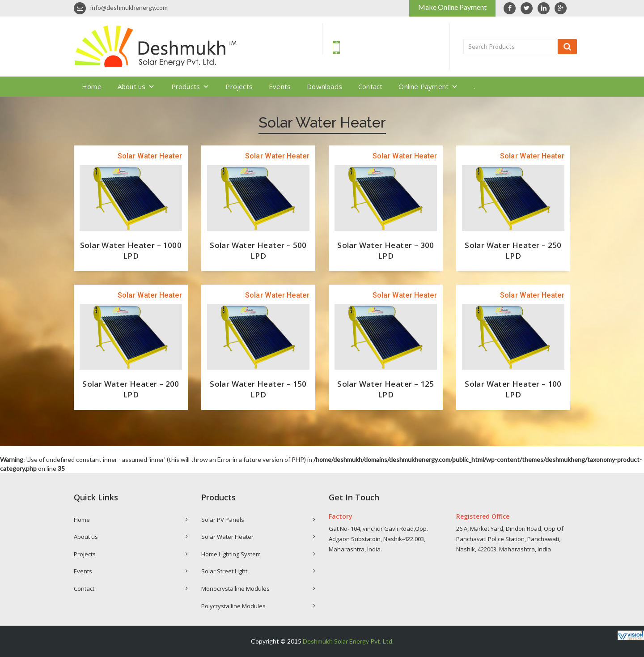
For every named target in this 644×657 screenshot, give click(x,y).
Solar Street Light (224, 571)
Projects (239, 86)
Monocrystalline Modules (235, 589)
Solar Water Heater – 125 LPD (386, 389)
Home (92, 86)
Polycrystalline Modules (233, 606)
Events (280, 86)
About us (136, 86)
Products (191, 86)
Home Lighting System (231, 554)
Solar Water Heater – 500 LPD (258, 250)
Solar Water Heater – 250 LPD (513, 250)
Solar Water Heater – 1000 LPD (131, 250)
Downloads (324, 86)
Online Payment (428, 86)
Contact (370, 86)
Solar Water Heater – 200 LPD (131, 389)
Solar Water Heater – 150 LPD (258, 389)
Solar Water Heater (227, 537)
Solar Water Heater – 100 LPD (513, 389)
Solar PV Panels (223, 520)
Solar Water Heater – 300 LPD (386, 250)
